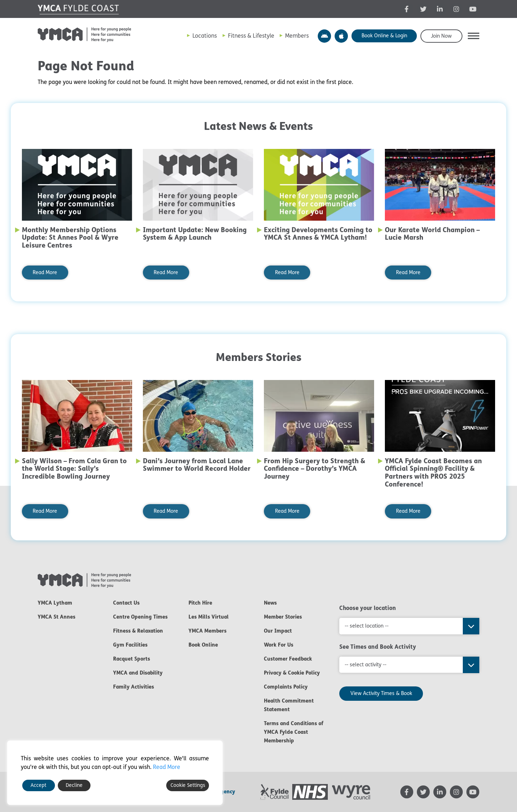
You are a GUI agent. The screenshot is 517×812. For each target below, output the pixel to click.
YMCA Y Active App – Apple (341, 36)
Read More (45, 273)
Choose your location (368, 608)
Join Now (441, 36)
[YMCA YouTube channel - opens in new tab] (473, 9)
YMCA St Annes (57, 617)
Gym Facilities (130, 645)
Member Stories (283, 617)
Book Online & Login (384, 36)
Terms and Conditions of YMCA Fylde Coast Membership (294, 732)
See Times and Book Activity (378, 647)
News (270, 603)
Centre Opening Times (140, 617)
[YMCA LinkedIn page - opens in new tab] (440, 9)
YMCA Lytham (55, 603)
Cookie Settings (188, 785)
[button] (474, 36)
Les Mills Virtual (209, 617)
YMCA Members (208, 631)
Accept (38, 785)
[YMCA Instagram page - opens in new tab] (456, 9)
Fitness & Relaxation (138, 631)
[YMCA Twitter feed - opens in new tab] (423, 9)
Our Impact (278, 631)
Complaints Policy (286, 687)
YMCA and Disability (138, 673)
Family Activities (134, 687)
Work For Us (279, 645)
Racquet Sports (132, 659)
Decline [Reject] (74, 785)
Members (297, 36)
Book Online (203, 645)
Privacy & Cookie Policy (292, 673)
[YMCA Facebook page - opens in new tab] (407, 9)
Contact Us (126, 603)
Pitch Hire (200, 603)
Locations (205, 36)
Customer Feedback (288, 659)
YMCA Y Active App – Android (324, 36)
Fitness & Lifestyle (251, 36)
